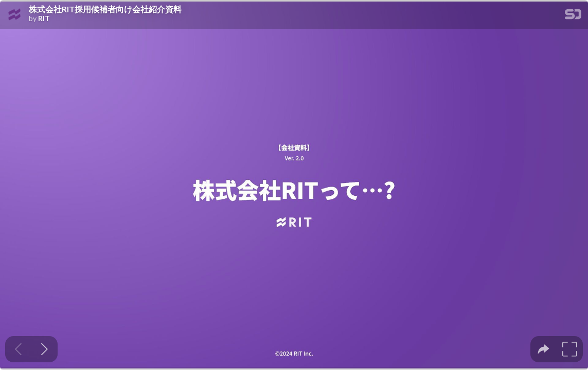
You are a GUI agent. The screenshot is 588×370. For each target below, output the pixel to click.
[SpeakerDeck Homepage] (573, 16)
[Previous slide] (18, 349)
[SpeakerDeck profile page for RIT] (14, 15)
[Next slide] (44, 349)
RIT (44, 18)
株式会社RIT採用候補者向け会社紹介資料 (105, 9)
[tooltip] (544, 349)
